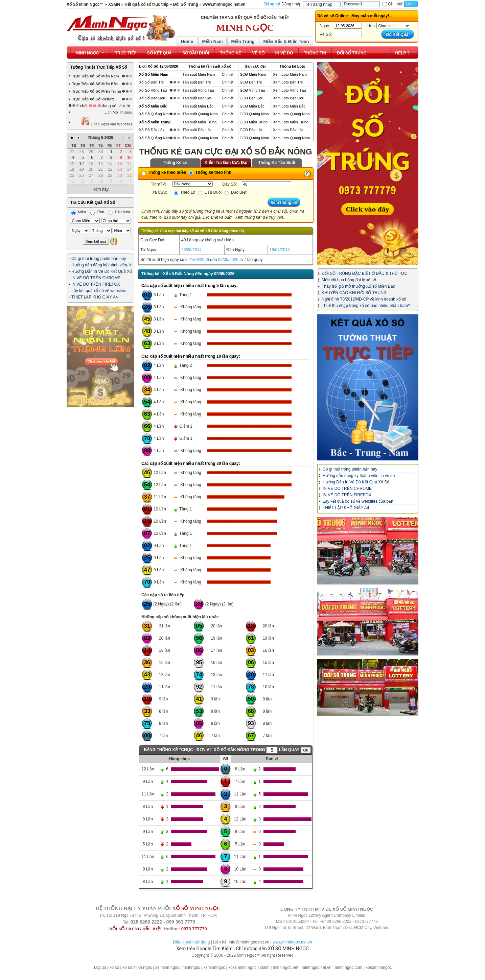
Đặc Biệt (236, 192)
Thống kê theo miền (164, 172)
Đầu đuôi (119, 212)
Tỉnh (97, 212)
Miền (79, 212)
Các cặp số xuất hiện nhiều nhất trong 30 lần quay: (191, 463)
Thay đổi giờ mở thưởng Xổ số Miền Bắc (358, 286)
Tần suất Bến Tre (197, 82)
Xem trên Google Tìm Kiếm (204, 949)
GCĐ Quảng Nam (255, 138)
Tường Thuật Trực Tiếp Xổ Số (99, 67)
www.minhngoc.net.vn (292, 942)
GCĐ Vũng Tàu (252, 90)
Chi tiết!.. (229, 74)
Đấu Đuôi (210, 192)
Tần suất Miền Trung (199, 122)
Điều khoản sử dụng (191, 942)
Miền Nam (212, 41)
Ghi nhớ (392, 4)
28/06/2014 (191, 250)
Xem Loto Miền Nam (290, 74)
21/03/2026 (199, 260)
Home (187, 41)
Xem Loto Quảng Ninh (291, 114)
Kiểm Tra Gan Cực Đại (226, 163)
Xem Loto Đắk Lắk (288, 130)
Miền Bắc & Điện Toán (286, 41)
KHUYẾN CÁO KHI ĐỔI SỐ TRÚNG (354, 293)
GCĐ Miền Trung (254, 122)
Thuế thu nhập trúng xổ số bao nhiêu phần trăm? (366, 306)
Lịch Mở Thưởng (118, 112)
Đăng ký (272, 4)
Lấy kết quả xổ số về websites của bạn (358, 501)
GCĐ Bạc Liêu (252, 98)
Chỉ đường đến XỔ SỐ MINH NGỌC (272, 949)
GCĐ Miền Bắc (252, 106)
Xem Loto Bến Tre (288, 82)
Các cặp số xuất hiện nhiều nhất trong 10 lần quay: (191, 356)
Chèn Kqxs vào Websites (107, 122)
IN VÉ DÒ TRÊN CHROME (96, 278)
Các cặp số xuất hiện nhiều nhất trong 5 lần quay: (190, 286)
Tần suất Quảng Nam (200, 138)
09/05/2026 (228, 260)
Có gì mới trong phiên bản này (99, 259)
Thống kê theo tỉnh (210, 172)
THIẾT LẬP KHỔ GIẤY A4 (95, 297)
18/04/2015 (280, 250)
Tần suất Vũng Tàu (198, 90)
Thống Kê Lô (175, 163)
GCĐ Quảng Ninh (254, 114)
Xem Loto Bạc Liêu (289, 98)
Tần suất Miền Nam (199, 74)
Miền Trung (243, 41)
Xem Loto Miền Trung (291, 122)
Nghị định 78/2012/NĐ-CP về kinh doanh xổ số (364, 299)
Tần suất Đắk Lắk (197, 130)
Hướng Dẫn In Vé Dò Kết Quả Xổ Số (356, 482)
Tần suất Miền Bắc (198, 106)
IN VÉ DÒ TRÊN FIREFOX (96, 284)
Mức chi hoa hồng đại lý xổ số (349, 280)
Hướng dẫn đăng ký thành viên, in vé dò (359, 476)
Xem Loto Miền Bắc (289, 106)
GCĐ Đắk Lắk (251, 130)
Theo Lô (184, 192)
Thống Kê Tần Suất (277, 163)
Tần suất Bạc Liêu (197, 98)
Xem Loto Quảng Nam (291, 138)
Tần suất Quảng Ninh (200, 114)
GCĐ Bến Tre (251, 82)
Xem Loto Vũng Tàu (290, 90)
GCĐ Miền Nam (253, 74)
